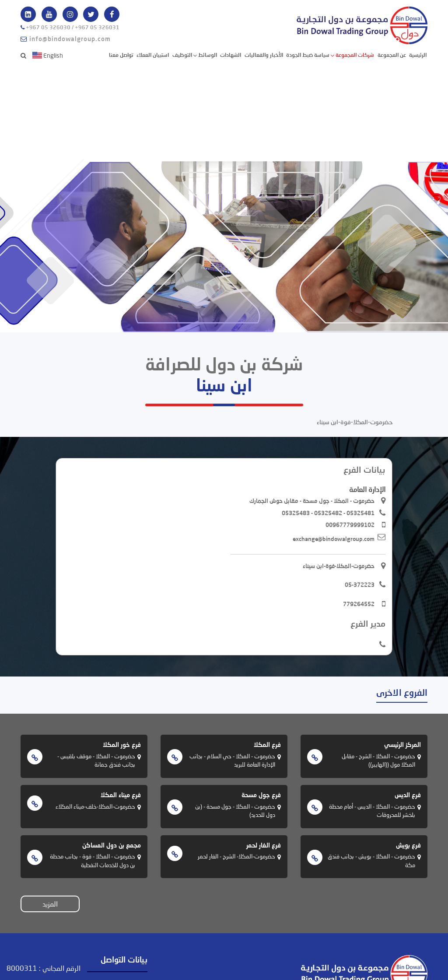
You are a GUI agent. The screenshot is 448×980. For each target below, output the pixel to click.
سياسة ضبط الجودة (308, 55)
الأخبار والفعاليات (264, 55)
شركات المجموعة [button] (354, 55)
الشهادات (231, 55)
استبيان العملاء (153, 55)
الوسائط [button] (207, 55)
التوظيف (182, 55)
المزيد (50, 904)
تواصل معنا (121, 55)
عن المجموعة (392, 55)
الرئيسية (418, 54)
